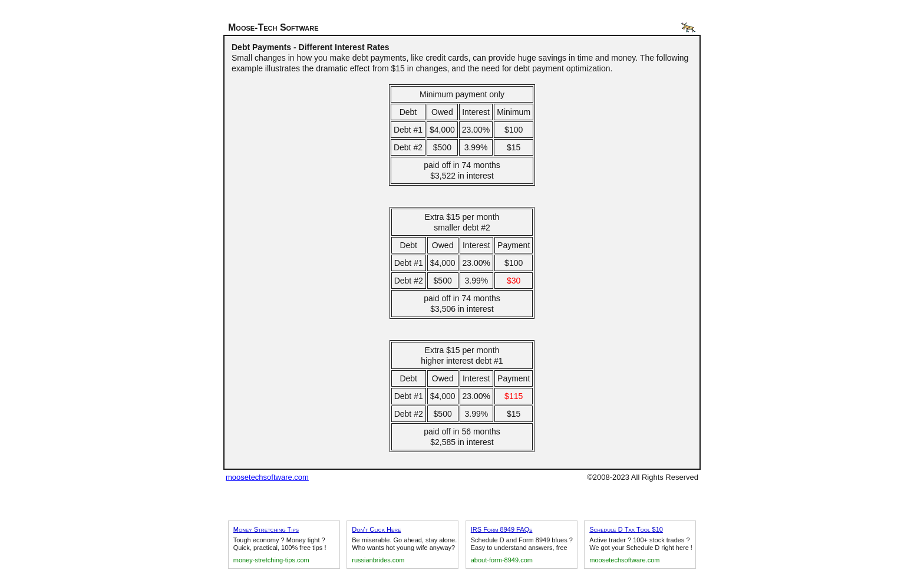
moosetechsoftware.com (267, 477)
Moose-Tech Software (273, 27)
